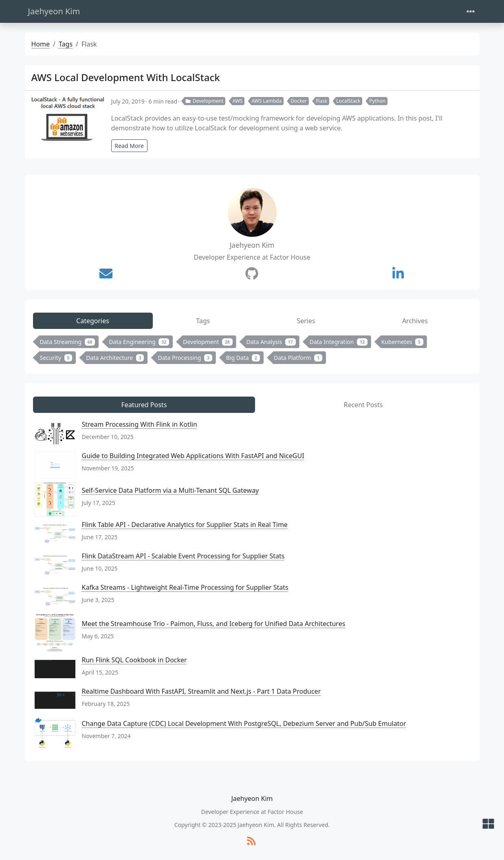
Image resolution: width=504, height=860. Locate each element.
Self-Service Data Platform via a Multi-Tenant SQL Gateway (171, 490)
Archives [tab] (415, 321)
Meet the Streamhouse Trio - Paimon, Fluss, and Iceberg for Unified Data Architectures (214, 624)
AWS (237, 101)
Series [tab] (306, 321)
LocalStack (348, 101)
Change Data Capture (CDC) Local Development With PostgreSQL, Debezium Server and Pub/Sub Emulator (244, 723)
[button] (488, 824)
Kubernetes (402, 342)
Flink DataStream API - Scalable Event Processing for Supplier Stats (183, 556)
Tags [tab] (203, 321)
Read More (129, 146)
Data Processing (185, 358)
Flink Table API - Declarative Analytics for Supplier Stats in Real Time (185, 525)
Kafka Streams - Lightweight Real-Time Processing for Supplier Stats (185, 587)
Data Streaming (68, 342)
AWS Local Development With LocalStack (126, 77)
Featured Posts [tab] (144, 405)
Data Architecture (115, 358)
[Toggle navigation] (471, 12)
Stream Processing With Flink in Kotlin (140, 424)
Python (377, 101)
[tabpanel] (252, 351)
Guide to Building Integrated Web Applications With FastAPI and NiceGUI (193, 456)
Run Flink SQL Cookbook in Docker (134, 660)
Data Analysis (271, 342)
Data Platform (298, 358)
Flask (321, 101)
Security (56, 358)
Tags (66, 44)
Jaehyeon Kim (54, 11)
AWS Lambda (266, 101)
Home (41, 44)
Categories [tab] (93, 321)
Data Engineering (139, 342)
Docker (299, 101)
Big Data (243, 358)
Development (204, 101)
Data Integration (339, 342)
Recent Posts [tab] (363, 405)
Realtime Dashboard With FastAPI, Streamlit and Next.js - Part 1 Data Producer (201, 691)
